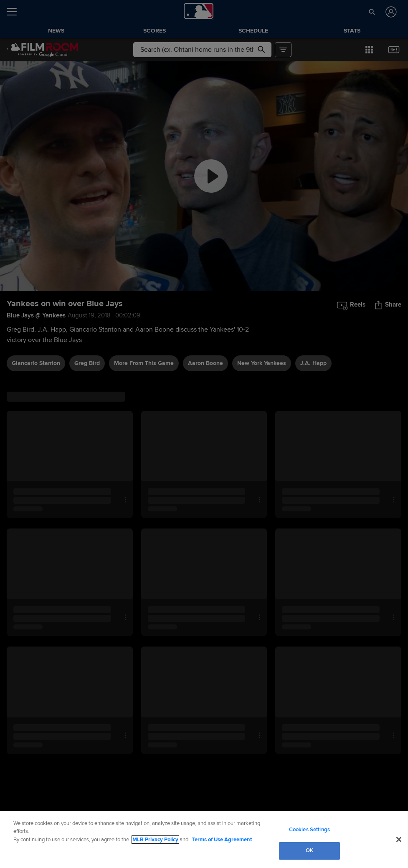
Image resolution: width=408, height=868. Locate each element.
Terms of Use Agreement (222, 840)
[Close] (399, 839)
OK (309, 850)
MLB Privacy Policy (155, 840)
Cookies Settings (309, 830)
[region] (204, 840)
